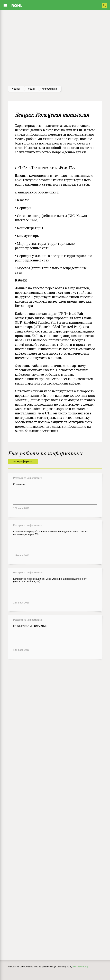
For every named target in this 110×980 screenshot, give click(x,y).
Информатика (49, 89)
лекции (31, 89)
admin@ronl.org (80, 967)
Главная (15, 89)
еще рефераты (23, 461)
